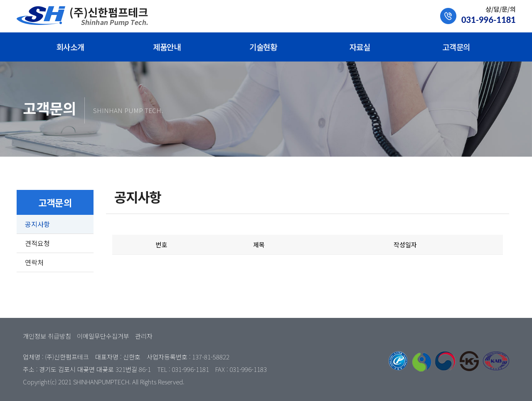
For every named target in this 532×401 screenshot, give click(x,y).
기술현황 (263, 47)
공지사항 (37, 224)
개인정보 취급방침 (47, 336)
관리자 (144, 336)
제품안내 (167, 47)
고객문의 (456, 47)
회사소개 (70, 47)
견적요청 (37, 243)
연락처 (34, 262)
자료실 (360, 47)
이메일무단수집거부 (103, 336)
